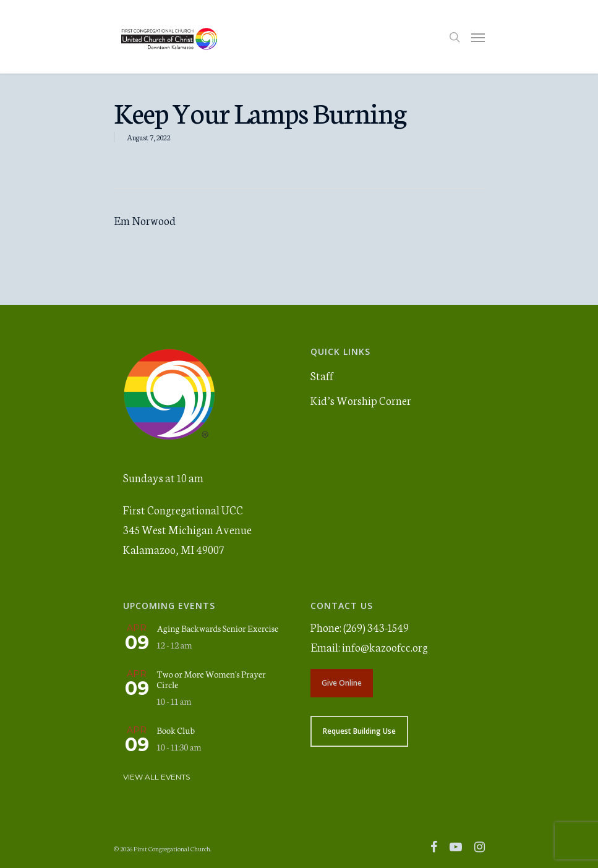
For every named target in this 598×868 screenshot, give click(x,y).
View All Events (156, 777)
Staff (322, 375)
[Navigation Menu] (478, 37)
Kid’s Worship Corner (361, 400)
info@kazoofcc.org (385, 647)
